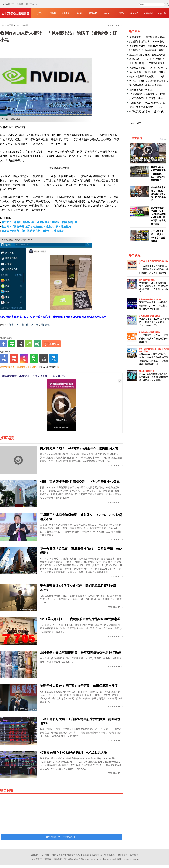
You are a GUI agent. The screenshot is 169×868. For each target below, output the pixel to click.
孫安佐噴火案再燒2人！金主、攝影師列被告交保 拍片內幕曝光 (158, 194)
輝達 (11, 324)
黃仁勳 (35, 324)
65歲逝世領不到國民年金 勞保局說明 (148, 37)
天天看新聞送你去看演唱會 (149, 316)
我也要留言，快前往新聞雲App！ (61, 837)
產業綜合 (134, 13)
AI (18, 324)
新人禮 (25, 324)
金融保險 (79, 13)
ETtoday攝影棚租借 (146, 371)
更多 (163, 139)
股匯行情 (93, 13)
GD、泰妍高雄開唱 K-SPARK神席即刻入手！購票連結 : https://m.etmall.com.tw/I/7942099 (53, 317)
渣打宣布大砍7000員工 (141, 90)
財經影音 (121, 13)
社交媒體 (45, 324)
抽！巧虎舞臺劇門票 (147, 280)
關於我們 (56, 855)
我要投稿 (34, 855)
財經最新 (52, 13)
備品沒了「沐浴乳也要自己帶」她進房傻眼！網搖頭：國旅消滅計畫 (39, 222)
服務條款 (97, 855)
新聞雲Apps (31, 1)
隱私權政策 (109, 855)
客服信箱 (87, 855)
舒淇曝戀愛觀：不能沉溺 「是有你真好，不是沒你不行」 (35, 376)
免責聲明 (134, 855)
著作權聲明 (122, 855)
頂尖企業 (65, 13)
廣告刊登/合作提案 (71, 855)
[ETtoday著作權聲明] (48, 367)
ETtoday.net (91, 859)
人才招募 (45, 855)
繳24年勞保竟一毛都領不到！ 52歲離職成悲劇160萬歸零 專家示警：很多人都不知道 (158, 216)
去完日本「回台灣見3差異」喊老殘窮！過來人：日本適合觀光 (36, 227)
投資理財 (38, 13)
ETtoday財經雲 (134, 123)
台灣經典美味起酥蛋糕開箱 (149, 332)
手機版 (20, 1)
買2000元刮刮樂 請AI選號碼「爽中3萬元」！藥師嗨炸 (33, 231)
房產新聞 (148, 13)
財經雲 (15, 13)
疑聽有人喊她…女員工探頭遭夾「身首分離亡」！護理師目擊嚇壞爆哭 (158, 174)
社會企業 (162, 13)
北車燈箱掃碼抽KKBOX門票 (150, 299)
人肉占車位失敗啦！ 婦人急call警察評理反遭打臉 (158, 236)
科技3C (107, 13)
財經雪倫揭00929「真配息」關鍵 (146, 98)
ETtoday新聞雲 (7, 1)
